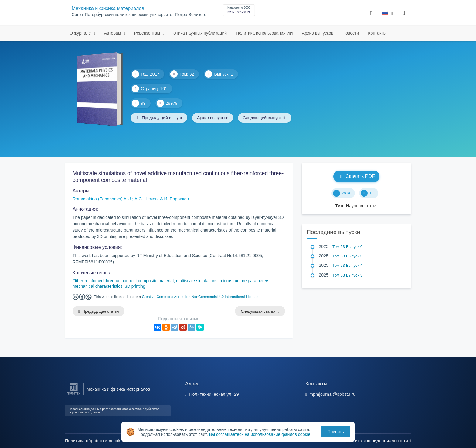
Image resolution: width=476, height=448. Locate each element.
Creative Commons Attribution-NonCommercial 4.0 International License (200, 297)
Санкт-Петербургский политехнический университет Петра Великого (139, 15)
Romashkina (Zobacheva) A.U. (102, 199)
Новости (351, 33)
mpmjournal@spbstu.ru (332, 394)
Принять (336, 432)
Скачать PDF (356, 176)
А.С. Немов (146, 199)
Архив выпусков (318, 33)
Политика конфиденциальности (377, 441)
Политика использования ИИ (264, 33)
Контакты (377, 33)
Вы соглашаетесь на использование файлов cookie (260, 434)
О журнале (81, 33)
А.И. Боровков (174, 199)
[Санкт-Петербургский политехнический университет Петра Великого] (74, 395)
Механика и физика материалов (108, 8)
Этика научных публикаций (200, 33)
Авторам (113, 33)
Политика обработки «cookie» (97, 441)
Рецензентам (148, 33)
